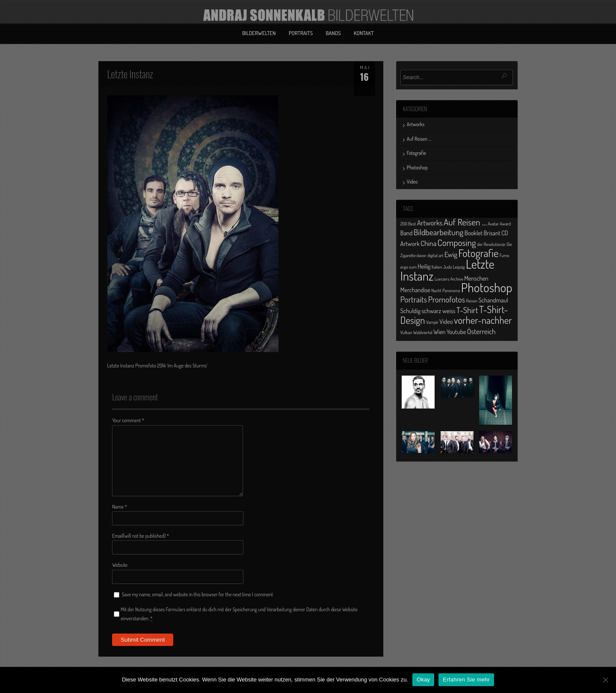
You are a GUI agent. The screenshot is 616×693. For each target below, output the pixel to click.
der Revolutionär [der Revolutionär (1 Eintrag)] (491, 244)
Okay (423, 680)
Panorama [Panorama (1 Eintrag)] (451, 290)
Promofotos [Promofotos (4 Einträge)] (447, 299)
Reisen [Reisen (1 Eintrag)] (472, 301)
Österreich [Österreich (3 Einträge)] (481, 331)
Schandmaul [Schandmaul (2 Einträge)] (493, 300)
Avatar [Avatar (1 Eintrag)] (493, 224)
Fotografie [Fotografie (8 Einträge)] (478, 253)
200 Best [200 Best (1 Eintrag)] (408, 224)
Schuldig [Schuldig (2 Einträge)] (410, 311)
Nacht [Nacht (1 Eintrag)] (436, 290)
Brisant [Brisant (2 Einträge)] (492, 233)
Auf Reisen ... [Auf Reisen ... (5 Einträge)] (465, 222)
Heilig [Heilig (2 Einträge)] (424, 266)
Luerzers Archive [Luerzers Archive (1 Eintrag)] (449, 279)
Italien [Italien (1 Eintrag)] (437, 267)
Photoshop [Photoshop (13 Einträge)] (487, 287)
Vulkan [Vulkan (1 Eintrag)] (406, 332)
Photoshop (417, 167)
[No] (605, 680)
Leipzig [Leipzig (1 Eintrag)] (459, 267)
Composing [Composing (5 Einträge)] (457, 242)
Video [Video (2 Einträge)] (446, 321)
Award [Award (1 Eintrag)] (505, 224)
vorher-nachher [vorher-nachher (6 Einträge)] (483, 320)
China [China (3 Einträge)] (428, 243)
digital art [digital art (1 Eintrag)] (435, 255)
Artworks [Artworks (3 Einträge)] (430, 222)
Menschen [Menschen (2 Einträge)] (476, 278)
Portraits (301, 33)
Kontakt (364, 33)
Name (120, 507)
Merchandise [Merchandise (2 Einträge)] (415, 290)
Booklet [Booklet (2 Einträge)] (474, 233)
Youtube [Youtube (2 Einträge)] (456, 332)
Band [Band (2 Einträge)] (407, 233)
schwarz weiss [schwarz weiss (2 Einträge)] (438, 311)
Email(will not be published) (141, 536)
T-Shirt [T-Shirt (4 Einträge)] (467, 310)
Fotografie (416, 153)
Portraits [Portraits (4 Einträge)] (414, 299)
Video (412, 182)
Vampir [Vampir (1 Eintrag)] (432, 322)
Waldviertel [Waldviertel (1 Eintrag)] (423, 332)
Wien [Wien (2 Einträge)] (439, 332)
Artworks (416, 124)
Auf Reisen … (419, 139)
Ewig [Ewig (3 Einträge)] (451, 254)
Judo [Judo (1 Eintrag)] (448, 267)
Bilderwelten (259, 33)
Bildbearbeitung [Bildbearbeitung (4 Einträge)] (439, 232)
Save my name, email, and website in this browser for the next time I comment (198, 594)
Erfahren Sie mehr (466, 680)
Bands (333, 33)
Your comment (128, 420)
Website (120, 565)
